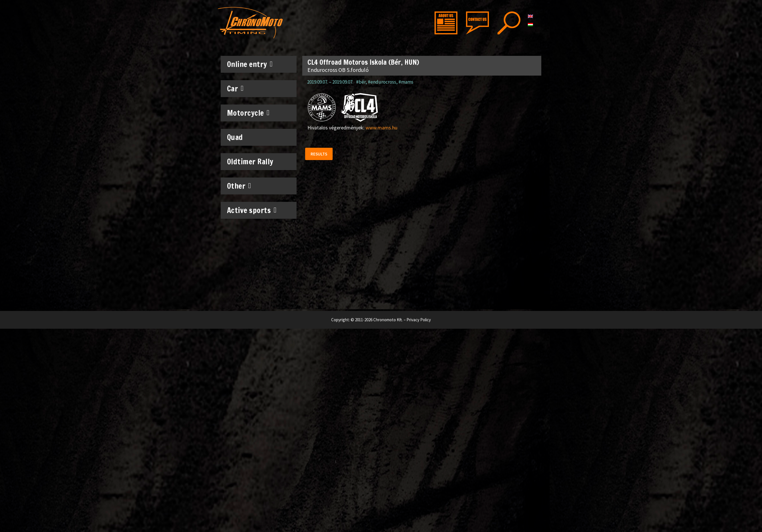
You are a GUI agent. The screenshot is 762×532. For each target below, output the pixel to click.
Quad (235, 137)
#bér (361, 82)
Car (235, 88)
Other (239, 186)
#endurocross (382, 82)
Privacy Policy (419, 320)
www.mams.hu (381, 128)
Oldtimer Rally (250, 162)
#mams (406, 82)
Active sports (252, 210)
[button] (319, 154)
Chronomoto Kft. (388, 320)
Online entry (250, 64)
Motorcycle (248, 113)
